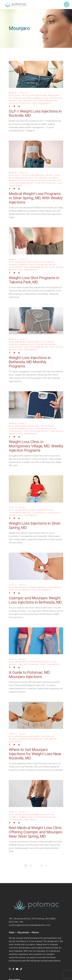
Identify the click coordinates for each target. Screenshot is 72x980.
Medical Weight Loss (48, 175)
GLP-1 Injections (25, 95)
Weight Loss (16, 101)
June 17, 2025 (17, 734)
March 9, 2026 (17, 93)
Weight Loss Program (36, 101)
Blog (12, 95)
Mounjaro (41, 95)
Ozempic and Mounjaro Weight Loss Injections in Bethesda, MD (35, 600)
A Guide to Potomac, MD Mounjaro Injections (29, 675)
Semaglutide (41, 98)
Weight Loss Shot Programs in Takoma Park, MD (34, 280)
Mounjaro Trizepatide (35, 178)
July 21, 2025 (16, 508)
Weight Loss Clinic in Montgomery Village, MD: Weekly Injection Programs (36, 446)
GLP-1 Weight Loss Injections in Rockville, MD (35, 113)
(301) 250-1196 (16, 922)
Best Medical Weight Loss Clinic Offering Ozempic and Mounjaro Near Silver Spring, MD (36, 832)
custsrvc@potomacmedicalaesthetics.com (30, 925)
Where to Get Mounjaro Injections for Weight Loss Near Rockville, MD (35, 754)
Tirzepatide (56, 98)
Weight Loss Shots (37, 183)
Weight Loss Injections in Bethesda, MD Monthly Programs (30, 362)
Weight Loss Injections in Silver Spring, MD (35, 525)
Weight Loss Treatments (37, 103)
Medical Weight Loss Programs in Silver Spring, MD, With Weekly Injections (36, 198)
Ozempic (28, 98)
